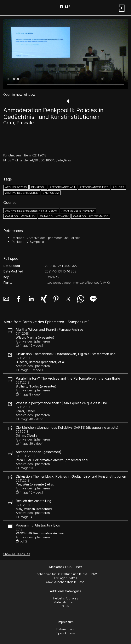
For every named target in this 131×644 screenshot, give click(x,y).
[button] (8, 8)
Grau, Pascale (19, 123)
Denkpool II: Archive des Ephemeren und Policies (46, 238)
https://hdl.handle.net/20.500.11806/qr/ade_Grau (37, 160)
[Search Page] (65, 7)
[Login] (121, 12)
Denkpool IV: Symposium (29, 242)
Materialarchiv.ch (65, 602)
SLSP (66, 606)
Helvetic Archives (66, 598)
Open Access (66, 633)
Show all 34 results (17, 554)
